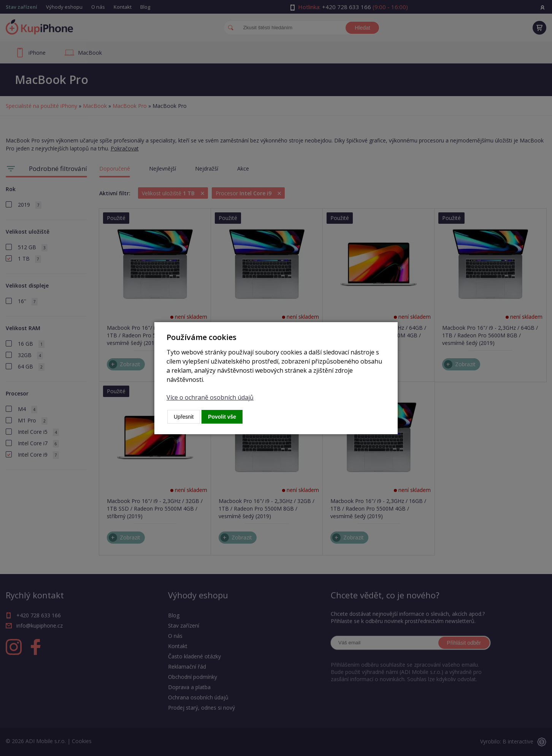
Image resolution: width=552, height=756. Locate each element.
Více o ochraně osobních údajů (210, 397)
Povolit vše (222, 417)
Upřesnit (184, 417)
